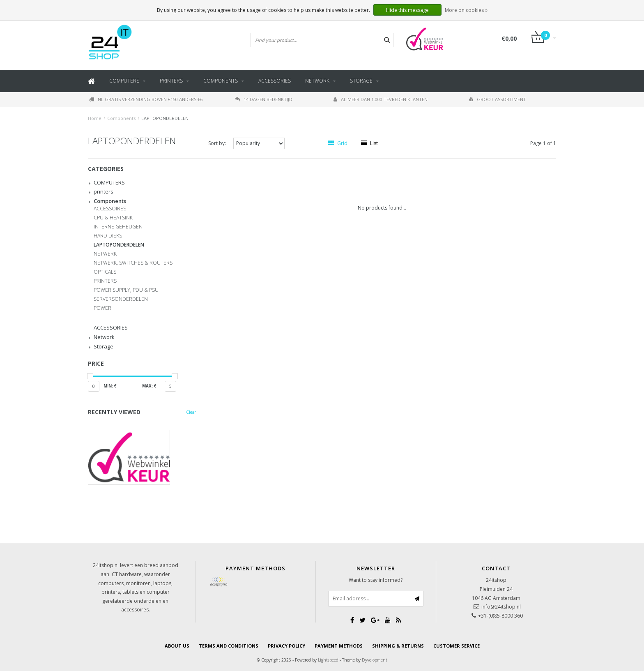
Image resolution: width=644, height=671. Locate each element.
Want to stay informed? (376, 580)
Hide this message (407, 10)
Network (317, 81)
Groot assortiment (498, 99)
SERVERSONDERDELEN (121, 299)
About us (177, 646)
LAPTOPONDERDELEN (165, 118)
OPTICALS (105, 272)
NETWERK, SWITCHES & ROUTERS (133, 263)
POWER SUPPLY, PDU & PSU (126, 290)
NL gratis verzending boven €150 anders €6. (146, 99)
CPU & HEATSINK (113, 218)
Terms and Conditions (229, 646)
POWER (102, 308)
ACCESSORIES (275, 81)
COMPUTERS (124, 81)
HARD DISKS (108, 236)
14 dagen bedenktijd (264, 99)
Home (95, 118)
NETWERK (105, 254)
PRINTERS (105, 281)
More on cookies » (466, 10)
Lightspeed (328, 660)
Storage (361, 81)
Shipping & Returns (398, 646)
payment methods (339, 646)
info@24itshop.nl (501, 607)
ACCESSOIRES (110, 209)
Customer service (457, 646)
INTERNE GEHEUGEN (118, 227)
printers (171, 81)
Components (221, 81)
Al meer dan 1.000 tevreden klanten (381, 99)
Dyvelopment (375, 660)
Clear (191, 412)
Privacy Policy (286, 646)
